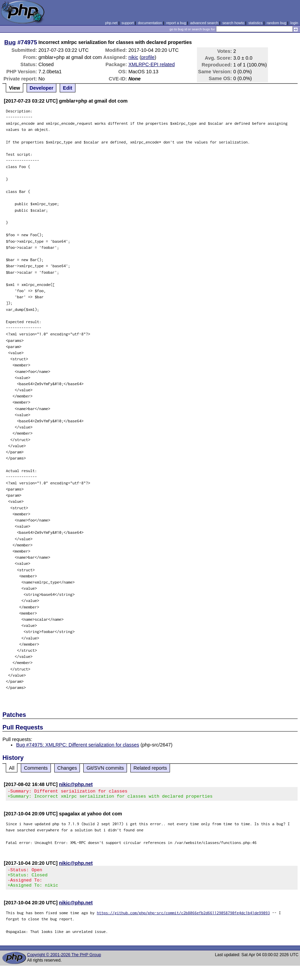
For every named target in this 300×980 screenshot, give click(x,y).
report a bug (176, 23)
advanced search (204, 23)
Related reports (150, 768)
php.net (111, 23)
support (128, 23)
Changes (67, 768)
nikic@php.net (76, 784)
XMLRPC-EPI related (152, 64)
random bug (276, 23)
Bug (10, 42)
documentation (150, 23)
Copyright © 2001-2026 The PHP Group (64, 961)
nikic (133, 57)
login (294, 23)
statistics (255, 23)
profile (148, 57)
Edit (67, 88)
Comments (36, 768)
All (12, 768)
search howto (233, 23)
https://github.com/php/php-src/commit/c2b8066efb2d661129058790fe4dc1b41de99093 (183, 919)
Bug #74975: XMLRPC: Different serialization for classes (77, 745)
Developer (42, 88)
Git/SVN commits (105, 768)
